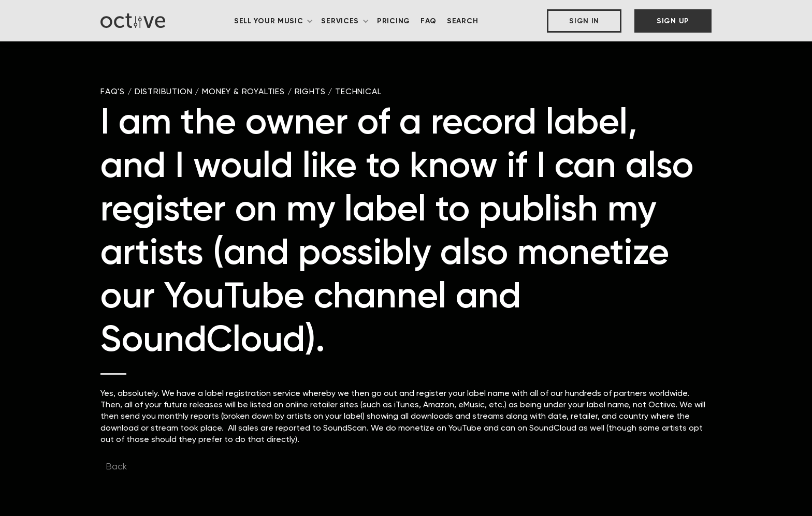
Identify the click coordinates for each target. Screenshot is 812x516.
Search (462, 21)
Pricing (394, 21)
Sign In (584, 21)
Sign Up (673, 21)
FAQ (429, 21)
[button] (274, 21)
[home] (133, 20)
